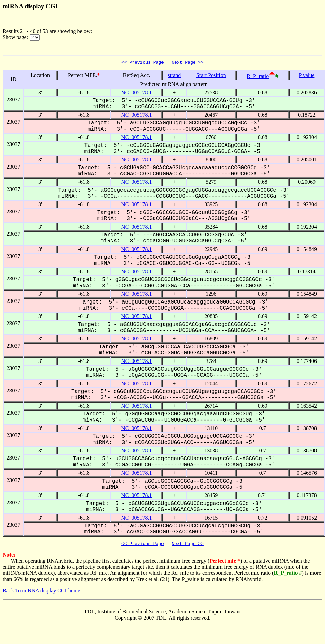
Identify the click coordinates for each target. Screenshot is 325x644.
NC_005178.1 (136, 93)
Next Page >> (188, 63)
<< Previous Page (143, 63)
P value (307, 76)
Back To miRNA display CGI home (41, 593)
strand (174, 76)
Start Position (211, 76)
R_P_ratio (258, 77)
